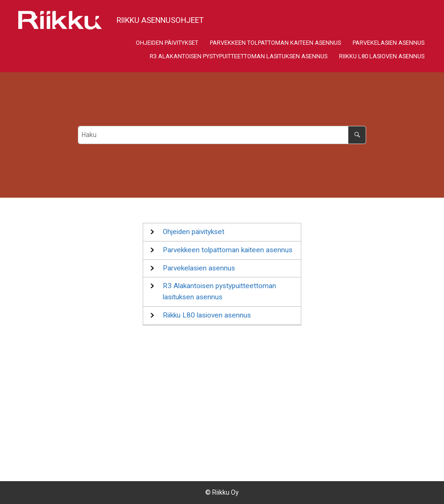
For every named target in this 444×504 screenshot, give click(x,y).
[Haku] (357, 135)
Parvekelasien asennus (388, 43)
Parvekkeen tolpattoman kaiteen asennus (275, 43)
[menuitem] (167, 43)
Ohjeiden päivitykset (167, 43)
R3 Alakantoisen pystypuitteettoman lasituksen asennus (239, 56)
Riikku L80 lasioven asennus (382, 56)
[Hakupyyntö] (222, 135)
